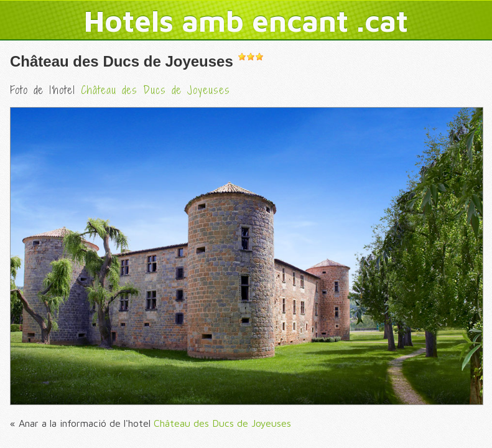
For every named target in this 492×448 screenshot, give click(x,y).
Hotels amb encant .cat (246, 21)
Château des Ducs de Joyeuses (122, 61)
